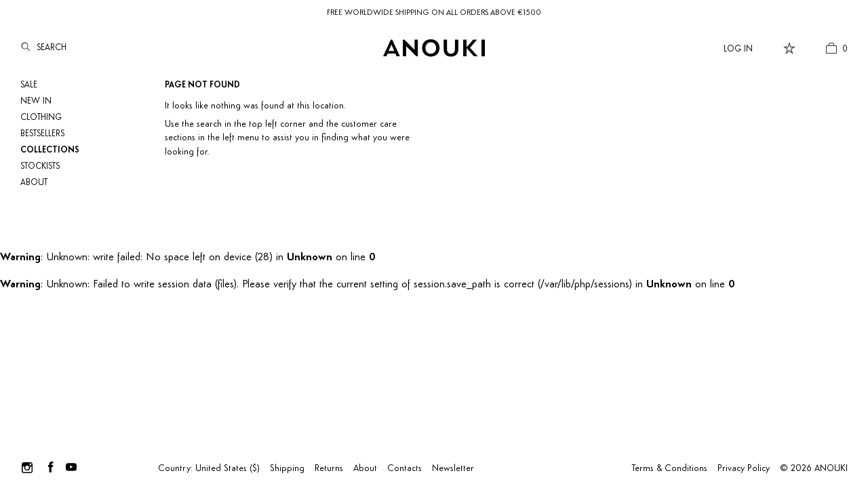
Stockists (40, 166)
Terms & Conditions (670, 469)
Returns (329, 469)
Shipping (287, 469)
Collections (50, 150)
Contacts (405, 469)
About (34, 183)
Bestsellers (42, 134)
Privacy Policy (744, 469)
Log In (738, 49)
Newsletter (453, 469)
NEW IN (36, 101)
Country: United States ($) (209, 469)
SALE (29, 85)
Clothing (41, 118)
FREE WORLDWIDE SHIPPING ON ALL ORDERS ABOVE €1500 (434, 13)
